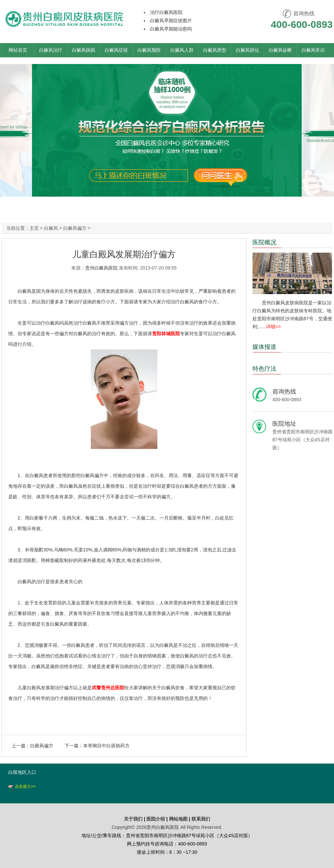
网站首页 (18, 50)
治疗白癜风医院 (166, 12)
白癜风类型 (215, 50)
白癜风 (51, 228)
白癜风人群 (182, 50)
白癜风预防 (149, 50)
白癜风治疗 (51, 50)
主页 (34, 228)
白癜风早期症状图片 (171, 21)
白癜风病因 (83, 50)
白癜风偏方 (75, 228)
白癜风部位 (248, 50)
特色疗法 (264, 369)
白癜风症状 (116, 50)
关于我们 (133, 819)
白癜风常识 (313, 50)
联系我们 (201, 819)
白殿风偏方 (42, 746)
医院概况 (264, 242)
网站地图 (178, 819)
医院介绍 (156, 819)
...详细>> (272, 327)
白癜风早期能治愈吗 (171, 29)
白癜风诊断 (280, 50)
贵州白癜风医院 (101, 268)
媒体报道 (264, 347)
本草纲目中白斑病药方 (106, 746)
